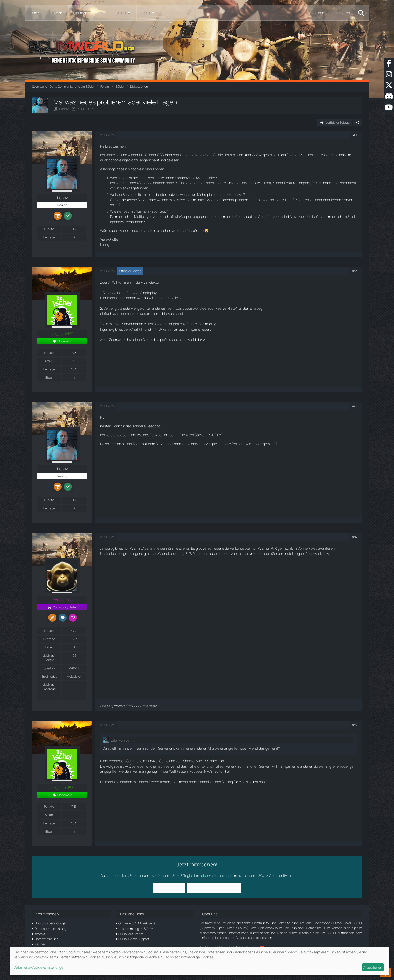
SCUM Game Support (134, 939)
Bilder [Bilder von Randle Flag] (49, 647)
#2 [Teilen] (354, 271)
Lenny (64, 109)
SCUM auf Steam (131, 934)
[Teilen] (357, 123)
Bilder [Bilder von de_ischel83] (49, 378)
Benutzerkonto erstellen (211, 888)
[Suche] (361, 13)
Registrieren (340, 13)
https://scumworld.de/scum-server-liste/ (205, 308)
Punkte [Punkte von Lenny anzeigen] (49, 229)
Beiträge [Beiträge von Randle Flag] (49, 639)
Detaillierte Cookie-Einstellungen (39, 967)
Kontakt (40, 934)
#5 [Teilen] (354, 725)
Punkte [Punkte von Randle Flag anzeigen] (49, 631)
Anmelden (316, 13)
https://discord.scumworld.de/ (179, 339)
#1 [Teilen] (355, 135)
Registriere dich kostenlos (203, 875)
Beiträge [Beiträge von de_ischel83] (49, 369)
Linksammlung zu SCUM (136, 929)
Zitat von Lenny (123, 740)
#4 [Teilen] (354, 537)
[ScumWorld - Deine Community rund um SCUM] (197, 50)
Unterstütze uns (46, 939)
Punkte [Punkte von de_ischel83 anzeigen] (49, 353)
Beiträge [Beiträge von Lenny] (49, 237)
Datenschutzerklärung (50, 929)
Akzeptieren (373, 967)
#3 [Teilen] (354, 406)
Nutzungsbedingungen (51, 923)
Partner (40, 944)
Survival (142, 282)
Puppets (196, 771)
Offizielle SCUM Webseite (137, 923)
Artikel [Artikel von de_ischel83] (49, 361)
